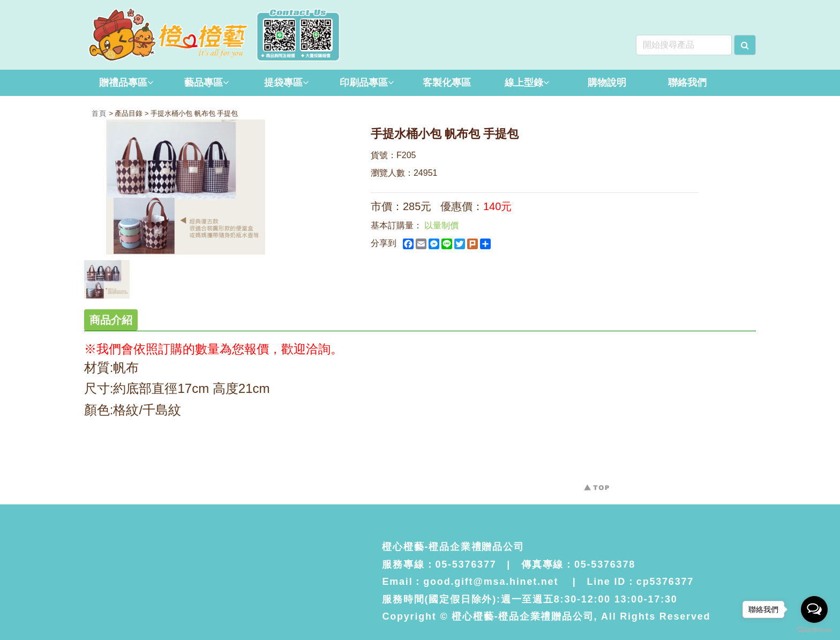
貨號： (384, 155)
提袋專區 (286, 83)
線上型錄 (527, 83)
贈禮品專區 (126, 83)
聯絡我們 (687, 83)
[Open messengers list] (814, 609)
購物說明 (607, 83)
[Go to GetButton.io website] (814, 630)
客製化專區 (447, 83)
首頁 (100, 113)
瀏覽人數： (392, 173)
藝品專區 (207, 83)
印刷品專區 (367, 83)
